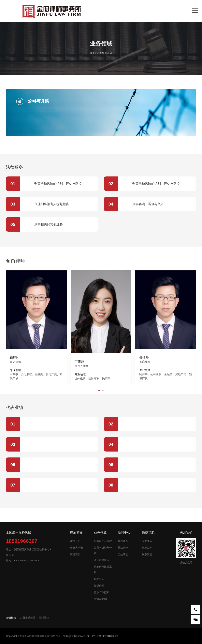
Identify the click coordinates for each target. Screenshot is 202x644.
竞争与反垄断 (102, 592)
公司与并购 (100, 599)
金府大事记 (76, 548)
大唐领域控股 (28, 618)
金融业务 (99, 579)
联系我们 (147, 554)
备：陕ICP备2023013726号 (103, 636)
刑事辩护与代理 (103, 541)
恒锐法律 (44, 618)
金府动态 (123, 541)
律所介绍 (75, 541)
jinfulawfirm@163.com (26, 561)
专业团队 (147, 541)
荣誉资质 (75, 554)
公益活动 (123, 554)
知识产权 (99, 586)
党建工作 (147, 548)
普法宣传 (123, 548)
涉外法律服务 (102, 560)
